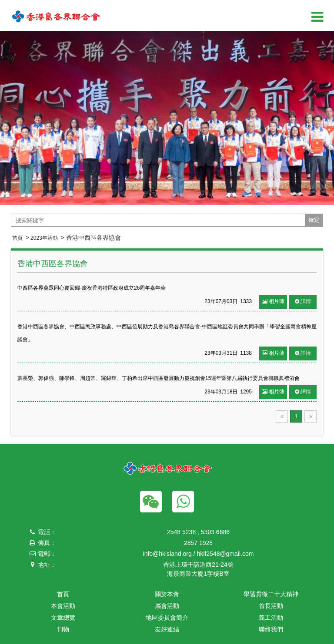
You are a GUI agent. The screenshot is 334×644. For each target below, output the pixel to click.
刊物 (63, 629)
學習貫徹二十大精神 (271, 594)
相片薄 (273, 301)
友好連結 (167, 629)
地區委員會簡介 (167, 618)
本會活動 (63, 606)
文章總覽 (63, 618)
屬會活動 (167, 606)
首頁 (17, 238)
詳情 (303, 301)
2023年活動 (44, 238)
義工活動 (271, 618)
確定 (314, 220)
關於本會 (167, 594)
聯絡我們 (271, 629)
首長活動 (271, 606)
